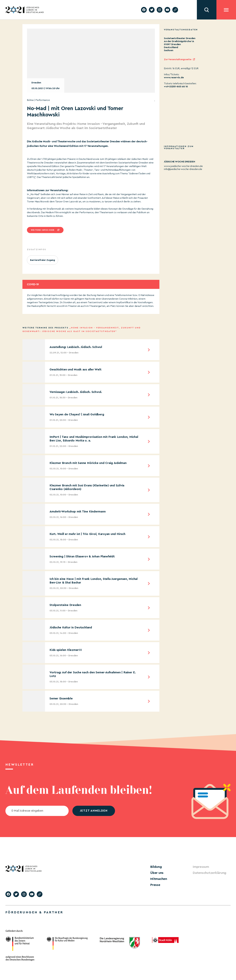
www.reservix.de (174, 77)
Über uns (156, 872)
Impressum (199, 866)
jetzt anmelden (94, 811)
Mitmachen (157, 877)
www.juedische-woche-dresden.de (183, 166)
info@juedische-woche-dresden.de (183, 169)
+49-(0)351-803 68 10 (176, 87)
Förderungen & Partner (34, 910)
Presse (154, 883)
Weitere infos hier (43, 230)
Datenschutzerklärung (206, 872)
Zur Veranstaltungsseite (178, 59)
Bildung (155, 866)
